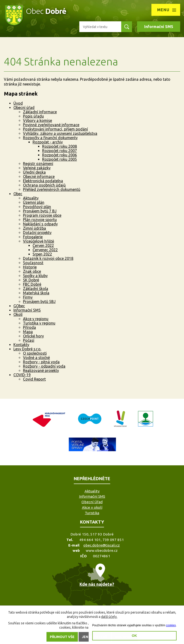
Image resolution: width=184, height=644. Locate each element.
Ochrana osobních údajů (44, 185)
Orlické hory (33, 336)
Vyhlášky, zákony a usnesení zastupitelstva (60, 133)
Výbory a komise (37, 120)
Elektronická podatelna (43, 181)
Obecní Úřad (92, 502)
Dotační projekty (37, 233)
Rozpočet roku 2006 (60, 155)
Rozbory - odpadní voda (44, 366)
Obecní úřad (24, 108)
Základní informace (40, 112)
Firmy (28, 297)
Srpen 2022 (42, 254)
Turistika (92, 513)
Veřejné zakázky (37, 168)
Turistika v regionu (39, 323)
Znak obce (32, 271)
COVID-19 (22, 375)
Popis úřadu (33, 116)
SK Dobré (31, 280)
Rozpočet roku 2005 (60, 159)
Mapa (28, 332)
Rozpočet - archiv (48, 142)
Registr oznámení (38, 164)
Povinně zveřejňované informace (51, 125)
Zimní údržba (34, 228)
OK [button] (134, 636)
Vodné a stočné (36, 358)
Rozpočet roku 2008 (60, 146)
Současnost (33, 263)
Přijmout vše (62, 637)
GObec (19, 306)
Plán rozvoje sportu (40, 220)
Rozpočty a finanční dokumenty (50, 138)
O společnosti (35, 353)
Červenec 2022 (45, 250)
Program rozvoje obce (42, 215)
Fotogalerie (33, 237)
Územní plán (34, 202)
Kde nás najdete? (97, 584)
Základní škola (36, 289)
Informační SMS (159, 27)
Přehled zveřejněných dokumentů (52, 189)
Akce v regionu (36, 319)
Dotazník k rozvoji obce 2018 (48, 258)
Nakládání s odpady (40, 224)
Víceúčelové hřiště (39, 241)
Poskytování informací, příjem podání (55, 129)
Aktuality (31, 198)
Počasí (29, 340)
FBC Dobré (32, 284)
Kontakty (21, 345)
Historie (30, 267)
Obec (18, 194)
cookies (171, 625)
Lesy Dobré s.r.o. (27, 349)
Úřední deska (34, 172)
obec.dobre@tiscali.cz (102, 545)
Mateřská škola (36, 293)
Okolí (18, 314)
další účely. (109, 617)
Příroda (29, 327)
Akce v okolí (92, 507)
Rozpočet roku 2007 (60, 151)
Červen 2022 (43, 245)
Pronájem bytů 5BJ (39, 302)
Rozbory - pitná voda (41, 362)
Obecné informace (39, 177)
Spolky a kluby (35, 276)
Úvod (18, 103)
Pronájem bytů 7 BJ (40, 211)
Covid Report (34, 379)
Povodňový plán (37, 207)
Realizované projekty (41, 370)
